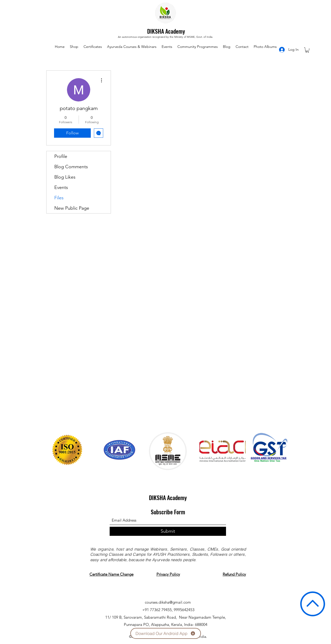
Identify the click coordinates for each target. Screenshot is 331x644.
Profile (61, 156)
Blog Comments (71, 167)
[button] (307, 50)
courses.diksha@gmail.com (168, 602)
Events (61, 187)
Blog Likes (65, 177)
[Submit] (168, 531)
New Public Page (72, 208)
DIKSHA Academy (166, 31)
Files (59, 198)
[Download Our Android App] (166, 633)
